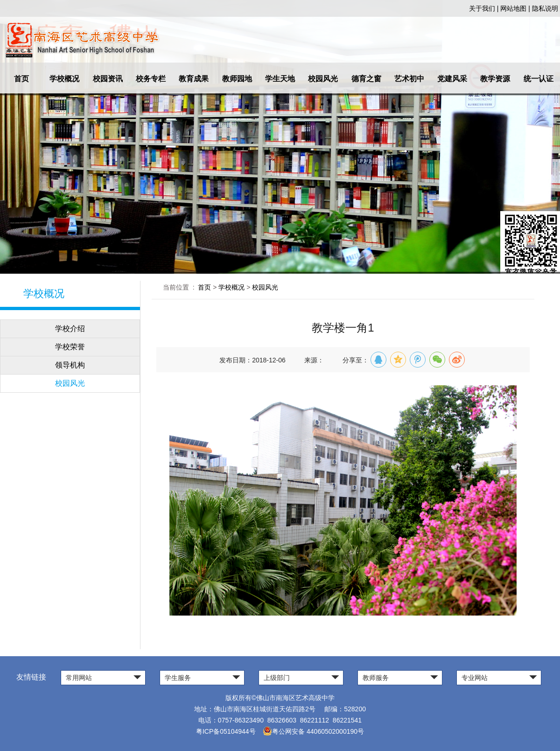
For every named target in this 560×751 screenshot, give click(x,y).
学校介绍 (70, 329)
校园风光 (323, 79)
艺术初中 (409, 79)
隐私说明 (545, 8)
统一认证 (539, 79)
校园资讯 (108, 79)
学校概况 (64, 79)
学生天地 (280, 79)
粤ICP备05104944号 (226, 731)
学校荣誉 (70, 347)
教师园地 (237, 79)
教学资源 (495, 79)
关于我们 (482, 8)
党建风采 (452, 79)
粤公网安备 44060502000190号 (313, 731)
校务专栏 (151, 79)
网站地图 (513, 8)
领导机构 (70, 365)
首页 (21, 79)
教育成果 (194, 79)
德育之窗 (366, 79)
